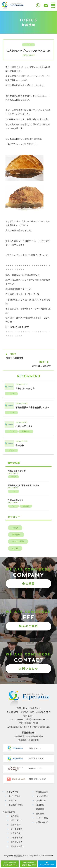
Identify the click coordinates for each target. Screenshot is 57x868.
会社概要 (29, 584)
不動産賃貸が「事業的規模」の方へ (33, 408)
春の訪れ (20, 445)
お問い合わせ (29, 669)
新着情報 (26, 431)
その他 (15, 548)
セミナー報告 (18, 541)
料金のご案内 (29, 626)
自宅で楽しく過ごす (41, 366)
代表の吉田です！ (24, 426)
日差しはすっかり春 (25, 389)
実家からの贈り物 (15, 358)
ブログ (29, 45)
